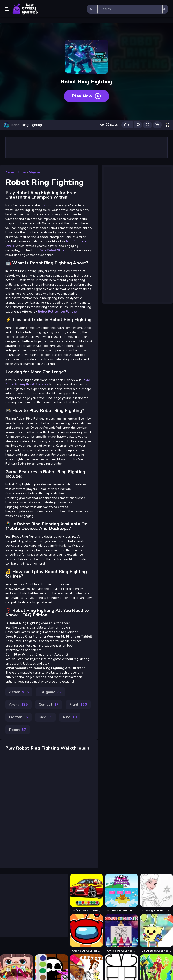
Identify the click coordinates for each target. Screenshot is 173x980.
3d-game (34, 172)
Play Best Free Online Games (25, 9)
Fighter (18, 717)
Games (10, 172)
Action (22, 172)
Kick (45, 717)
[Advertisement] (86, 147)
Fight (78, 705)
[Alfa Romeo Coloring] (86, 893)
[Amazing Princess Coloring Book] (156, 893)
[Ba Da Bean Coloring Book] (156, 933)
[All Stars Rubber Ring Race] (122, 893)
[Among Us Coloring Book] (86, 933)
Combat (49, 705)
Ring (70, 717)
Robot (18, 730)
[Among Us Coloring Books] (122, 933)
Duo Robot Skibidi (53, 250)
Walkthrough (75, 748)
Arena (18, 705)
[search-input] (130, 9)
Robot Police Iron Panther (58, 312)
